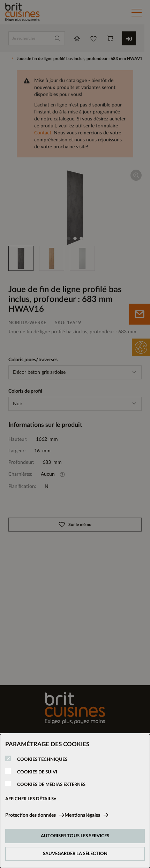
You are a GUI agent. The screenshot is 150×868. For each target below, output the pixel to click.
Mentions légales (82, 815)
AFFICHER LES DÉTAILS (29, 799)
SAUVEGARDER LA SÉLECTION (75, 854)
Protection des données (31, 815)
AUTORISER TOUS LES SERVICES (75, 836)
